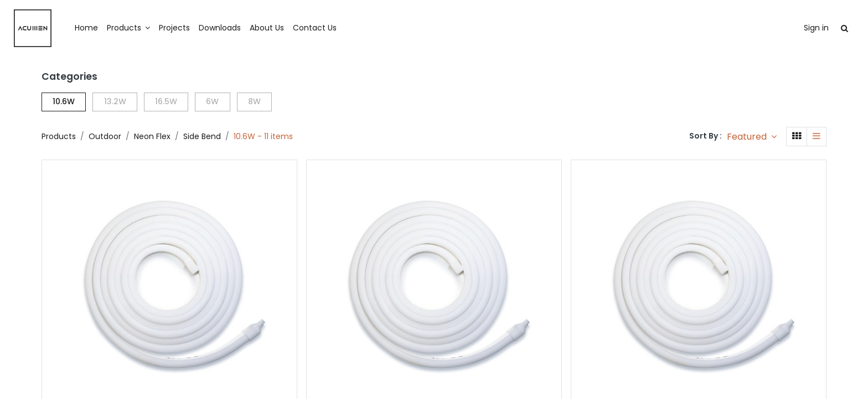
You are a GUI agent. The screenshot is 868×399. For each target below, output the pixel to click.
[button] (752, 137)
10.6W (64, 101)
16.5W (166, 101)
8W (254, 101)
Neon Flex (152, 136)
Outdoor (105, 136)
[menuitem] (115, 28)
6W (212, 101)
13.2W (115, 101)
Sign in (787, 28)
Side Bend (202, 136)
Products (59, 136)
